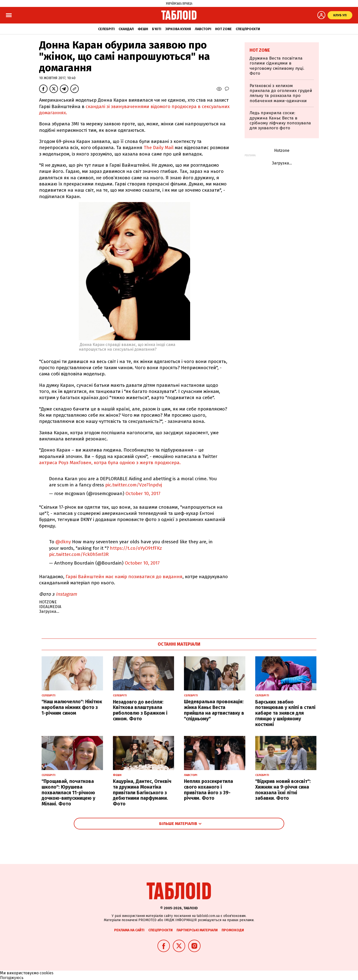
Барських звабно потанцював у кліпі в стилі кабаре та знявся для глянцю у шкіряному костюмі (285, 713)
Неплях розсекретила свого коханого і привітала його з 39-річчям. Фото (208, 790)
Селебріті (106, 29)
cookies (47, 973)
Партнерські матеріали (197, 930)
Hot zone (223, 29)
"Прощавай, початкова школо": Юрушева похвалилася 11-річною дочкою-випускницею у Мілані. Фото (68, 793)
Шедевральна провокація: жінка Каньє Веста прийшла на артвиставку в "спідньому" (214, 710)
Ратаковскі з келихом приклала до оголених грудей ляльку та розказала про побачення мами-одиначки (281, 93)
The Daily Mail (159, 148)
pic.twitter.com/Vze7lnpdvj (134, 485)
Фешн (143, 29)
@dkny (63, 542)
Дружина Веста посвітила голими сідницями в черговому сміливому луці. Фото (277, 66)
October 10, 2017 (143, 493)
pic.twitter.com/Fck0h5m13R (79, 554)
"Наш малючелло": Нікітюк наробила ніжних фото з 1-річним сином (72, 707)
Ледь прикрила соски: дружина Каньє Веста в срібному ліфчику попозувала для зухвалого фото (280, 120)
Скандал (126, 29)
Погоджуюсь (12, 978)
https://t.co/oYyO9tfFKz (136, 548)
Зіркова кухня (178, 29)
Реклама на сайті (129, 930)
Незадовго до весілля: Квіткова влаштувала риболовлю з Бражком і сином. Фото (140, 710)
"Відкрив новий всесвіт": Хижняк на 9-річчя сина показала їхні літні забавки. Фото (283, 790)
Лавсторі (203, 29)
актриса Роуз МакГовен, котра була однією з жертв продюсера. (110, 463)
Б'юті (157, 29)
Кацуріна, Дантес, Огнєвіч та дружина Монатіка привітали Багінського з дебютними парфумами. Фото (142, 793)
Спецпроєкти (248, 29)
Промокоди (233, 930)
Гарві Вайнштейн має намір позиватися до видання (124, 577)
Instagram (67, 594)
